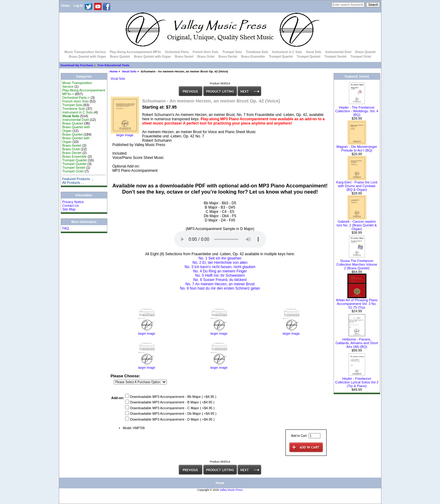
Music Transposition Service (85, 52)
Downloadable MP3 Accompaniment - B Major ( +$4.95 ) (172, 402)
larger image (147, 332)
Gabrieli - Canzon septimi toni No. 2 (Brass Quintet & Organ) (357, 224)
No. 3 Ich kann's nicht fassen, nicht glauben (220, 267)
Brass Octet (206, 57)
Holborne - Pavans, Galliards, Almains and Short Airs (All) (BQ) (357, 341)
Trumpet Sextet (335, 57)
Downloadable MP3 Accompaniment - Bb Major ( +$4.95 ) (173, 397)
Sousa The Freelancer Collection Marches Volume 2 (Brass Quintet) (357, 263)
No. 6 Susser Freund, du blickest (220, 280)
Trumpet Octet (361, 57)
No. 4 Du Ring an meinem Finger (220, 271)
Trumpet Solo (232, 52)
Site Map (69, 209)
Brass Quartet (365, 52)
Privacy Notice (73, 202)
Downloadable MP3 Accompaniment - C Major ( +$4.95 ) (172, 408)
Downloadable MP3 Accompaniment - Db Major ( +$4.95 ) (173, 414)
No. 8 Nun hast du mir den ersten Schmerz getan (220, 288)
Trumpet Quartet (281, 57)
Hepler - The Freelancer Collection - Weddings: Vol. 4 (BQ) (357, 110)
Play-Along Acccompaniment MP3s (135, 52)
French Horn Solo (205, 52)
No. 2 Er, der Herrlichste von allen (220, 263)
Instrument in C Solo (287, 52)
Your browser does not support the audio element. (220, 239)
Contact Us (71, 206)
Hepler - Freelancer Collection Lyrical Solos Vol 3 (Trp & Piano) (357, 381)
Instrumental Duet (338, 52)
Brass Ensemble (253, 57)
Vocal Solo (129, 71)
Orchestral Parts (177, 52)
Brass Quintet (120, 57)
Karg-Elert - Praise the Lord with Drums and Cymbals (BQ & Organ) (357, 184)
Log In (78, 6)
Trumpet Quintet (309, 57)
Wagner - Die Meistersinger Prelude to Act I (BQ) (357, 147)
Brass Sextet (184, 57)
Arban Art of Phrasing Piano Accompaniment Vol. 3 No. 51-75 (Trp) (357, 302)
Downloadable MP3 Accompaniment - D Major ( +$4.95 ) (172, 419)
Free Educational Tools (113, 65)
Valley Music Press (231, 490)
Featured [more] (357, 77)
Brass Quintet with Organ (153, 57)
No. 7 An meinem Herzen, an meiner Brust (220, 284)
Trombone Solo (257, 52)
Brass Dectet (228, 57)
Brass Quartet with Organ (88, 57)
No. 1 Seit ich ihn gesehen (220, 258)
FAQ (66, 228)
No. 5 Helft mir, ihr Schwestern (220, 275)
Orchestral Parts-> (76, 98)
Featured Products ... (78, 179)
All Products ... (73, 183)
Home (66, 6)
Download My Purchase (77, 65)
